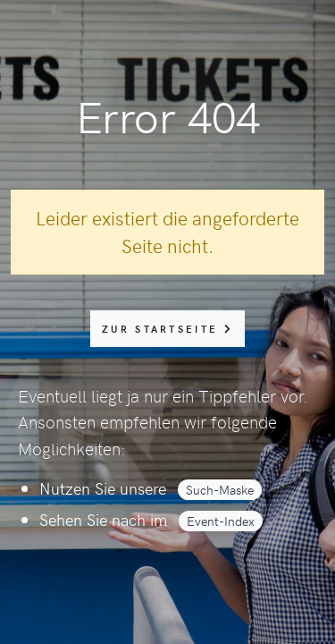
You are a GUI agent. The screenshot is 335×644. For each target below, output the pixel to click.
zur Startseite (167, 329)
